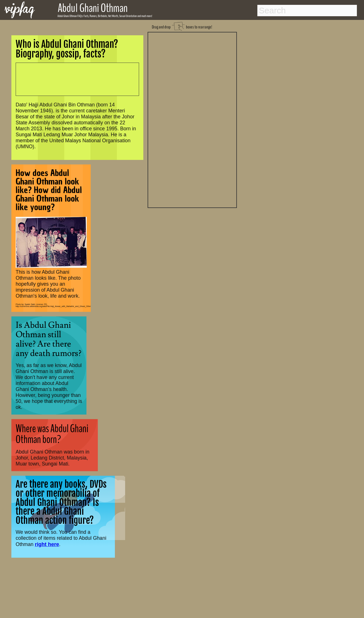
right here (47, 544)
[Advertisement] (192, 119)
